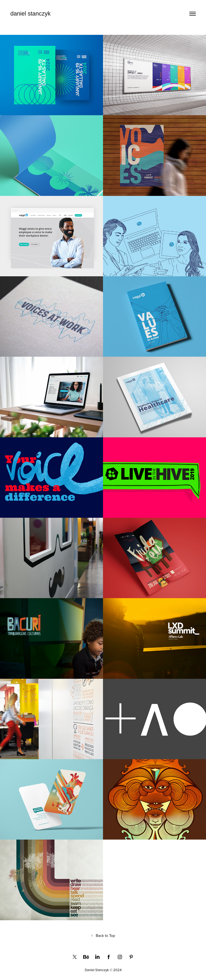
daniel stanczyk (30, 14)
